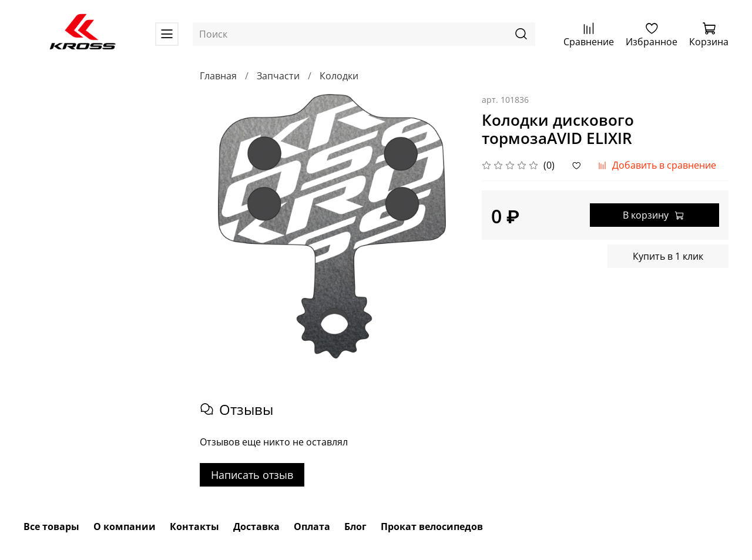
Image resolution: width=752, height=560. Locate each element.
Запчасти (278, 76)
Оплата (312, 527)
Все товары (51, 527)
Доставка (256, 527)
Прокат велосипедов (432, 527)
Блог (355, 527)
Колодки (339, 76)
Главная (218, 76)
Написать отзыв (252, 475)
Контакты (194, 527)
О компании (125, 527)
